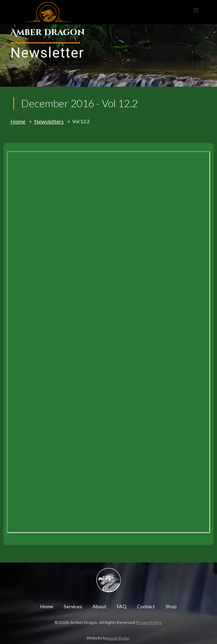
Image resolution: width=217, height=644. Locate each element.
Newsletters (49, 121)
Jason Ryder (118, 638)
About (99, 606)
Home (18, 121)
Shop (171, 606)
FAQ (122, 606)
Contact (146, 606)
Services (73, 606)
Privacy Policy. (149, 622)
